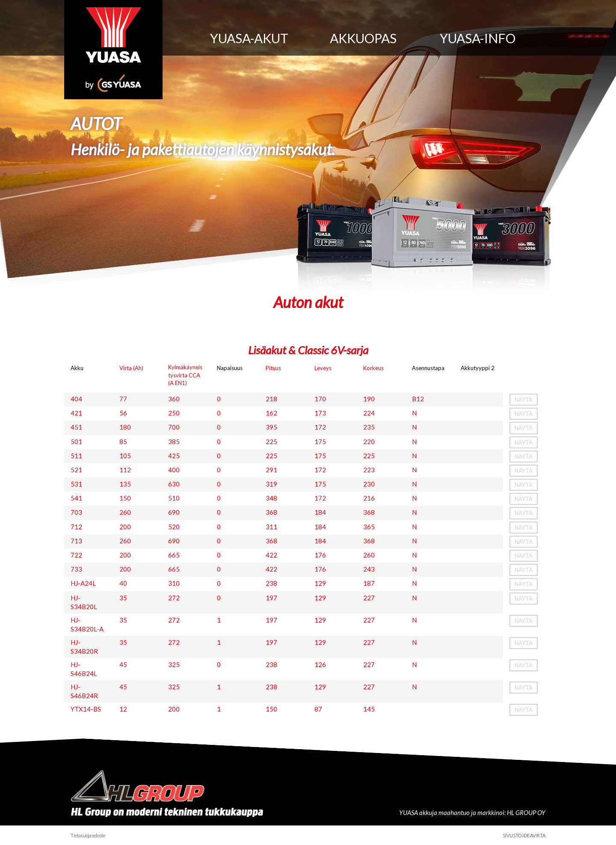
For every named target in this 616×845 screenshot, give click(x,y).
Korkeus (373, 368)
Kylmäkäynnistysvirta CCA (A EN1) (185, 375)
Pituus (273, 368)
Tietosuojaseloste (88, 835)
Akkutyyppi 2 (478, 368)
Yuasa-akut (249, 38)
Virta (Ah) (131, 368)
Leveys (323, 368)
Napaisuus (230, 368)
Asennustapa (428, 368)
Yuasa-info (478, 38)
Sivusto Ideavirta (524, 835)
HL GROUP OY (526, 812)
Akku (77, 368)
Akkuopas (363, 38)
